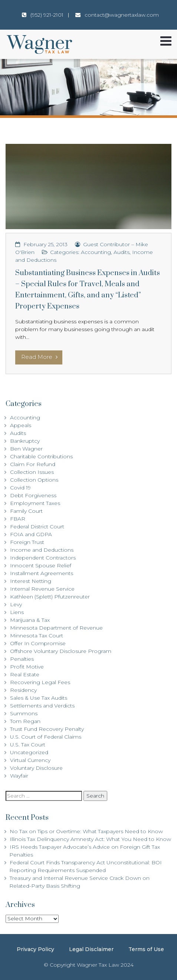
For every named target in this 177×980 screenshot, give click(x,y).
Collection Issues (32, 472)
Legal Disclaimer (91, 949)
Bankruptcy (25, 441)
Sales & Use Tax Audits (39, 698)
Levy (16, 604)
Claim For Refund (33, 464)
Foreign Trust (27, 542)
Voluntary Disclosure (36, 768)
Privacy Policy (35, 949)
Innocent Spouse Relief (41, 565)
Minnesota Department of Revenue (56, 628)
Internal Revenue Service (42, 589)
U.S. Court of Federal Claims (46, 737)
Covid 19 (20, 488)
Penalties (22, 659)
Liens (17, 612)
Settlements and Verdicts (42, 706)
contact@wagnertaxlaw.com (122, 15)
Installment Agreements (42, 573)
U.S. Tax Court (28, 745)
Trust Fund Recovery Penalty (47, 729)
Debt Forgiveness (33, 495)
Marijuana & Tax (30, 620)
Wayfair (19, 776)
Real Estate (25, 674)
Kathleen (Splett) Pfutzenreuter (50, 597)
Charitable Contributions (41, 456)
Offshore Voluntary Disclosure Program (61, 651)
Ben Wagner (26, 449)
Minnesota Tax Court (37, 636)
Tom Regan (25, 721)
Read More (39, 357)
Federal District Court (37, 527)
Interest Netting (31, 581)
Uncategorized (29, 752)
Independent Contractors (43, 558)
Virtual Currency (30, 760)
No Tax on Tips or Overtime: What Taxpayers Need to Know (86, 831)
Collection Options (34, 480)
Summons (24, 713)
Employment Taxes (35, 503)
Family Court (26, 511)
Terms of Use (146, 949)
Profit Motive (27, 667)
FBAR (18, 519)
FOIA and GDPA (31, 534)
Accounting (96, 252)
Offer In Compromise (38, 643)
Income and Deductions (42, 550)
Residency (23, 690)
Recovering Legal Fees (40, 682)
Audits (122, 252)
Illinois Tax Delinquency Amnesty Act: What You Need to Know (90, 839)
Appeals (21, 425)
